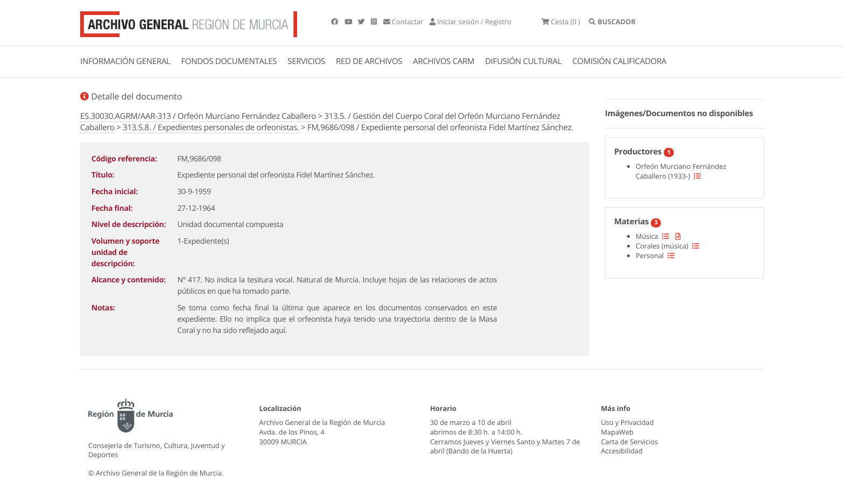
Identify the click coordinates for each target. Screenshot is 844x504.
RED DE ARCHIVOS (369, 61)
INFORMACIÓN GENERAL (125, 61)
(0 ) (561, 22)
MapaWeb (617, 432)
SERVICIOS (306, 61)
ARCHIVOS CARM (444, 61)
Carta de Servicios (630, 442)
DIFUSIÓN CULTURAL (523, 61)
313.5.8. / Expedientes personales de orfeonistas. (211, 127)
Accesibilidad (622, 451)
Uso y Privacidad (628, 422)
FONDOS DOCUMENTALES (229, 61)
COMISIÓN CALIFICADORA (619, 61)
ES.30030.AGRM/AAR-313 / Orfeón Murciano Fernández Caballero (198, 116)
